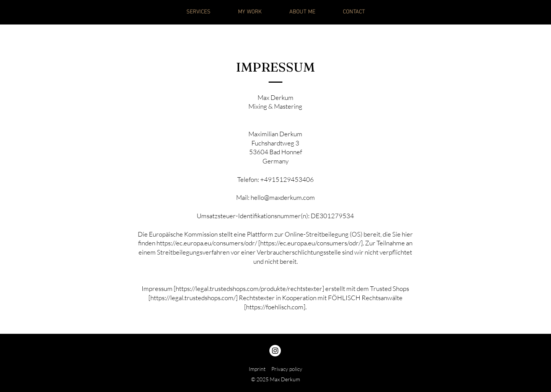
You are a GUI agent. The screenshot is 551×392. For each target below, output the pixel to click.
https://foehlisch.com (275, 307)
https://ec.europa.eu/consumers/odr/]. (312, 243)
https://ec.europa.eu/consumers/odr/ (207, 243)
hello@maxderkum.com (283, 197)
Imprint (257, 369)
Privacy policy (287, 369)
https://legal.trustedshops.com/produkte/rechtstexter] (250, 288)
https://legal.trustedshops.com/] (194, 298)
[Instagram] (275, 351)
